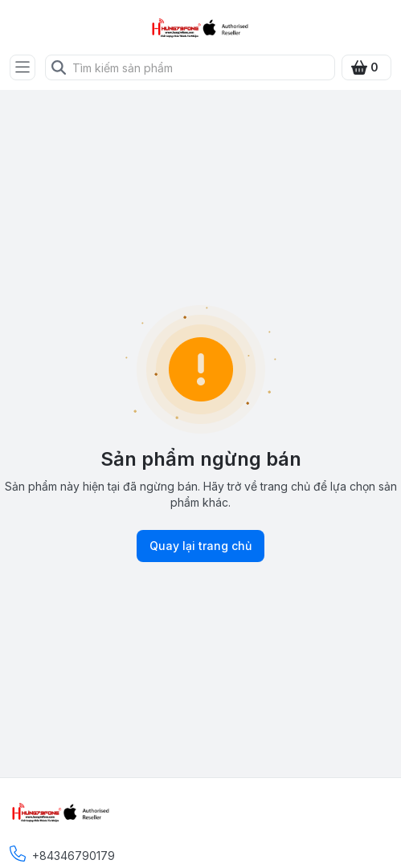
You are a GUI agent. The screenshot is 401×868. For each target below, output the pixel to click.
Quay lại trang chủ (200, 546)
